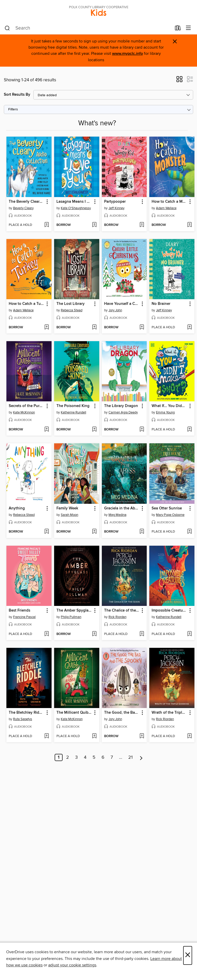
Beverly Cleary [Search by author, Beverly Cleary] (23, 208)
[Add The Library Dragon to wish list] (142, 430)
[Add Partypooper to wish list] (142, 225)
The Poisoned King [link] (73, 406)
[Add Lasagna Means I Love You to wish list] (94, 225)
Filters (13, 109)
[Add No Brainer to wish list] (189, 328)
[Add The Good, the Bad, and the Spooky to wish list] (142, 736)
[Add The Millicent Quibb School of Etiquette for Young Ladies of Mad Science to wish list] (94, 736)
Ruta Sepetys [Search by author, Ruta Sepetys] (23, 719)
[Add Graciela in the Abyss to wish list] (142, 532)
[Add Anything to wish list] (47, 532)
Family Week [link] (67, 508)
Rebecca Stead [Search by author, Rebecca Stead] (72, 310)
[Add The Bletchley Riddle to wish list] (47, 736)
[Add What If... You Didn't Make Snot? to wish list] (189, 430)
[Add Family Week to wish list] (94, 532)
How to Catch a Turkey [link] (27, 304)
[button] (179, 81)
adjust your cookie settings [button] (72, 965)
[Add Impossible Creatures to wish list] (189, 634)
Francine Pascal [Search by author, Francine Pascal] (24, 617)
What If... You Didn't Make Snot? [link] (169, 406)
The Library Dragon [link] (121, 406)
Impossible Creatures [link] (169, 611)
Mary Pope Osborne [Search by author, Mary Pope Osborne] (170, 515)
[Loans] (178, 29)
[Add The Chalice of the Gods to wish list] (142, 634)
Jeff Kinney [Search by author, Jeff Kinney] (116, 208)
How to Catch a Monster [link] (169, 202)
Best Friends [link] (19, 611)
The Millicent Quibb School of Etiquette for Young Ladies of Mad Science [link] (74, 713)
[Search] (7, 28)
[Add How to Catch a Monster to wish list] (189, 225)
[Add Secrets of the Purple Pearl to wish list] (47, 430)
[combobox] (88, 28)
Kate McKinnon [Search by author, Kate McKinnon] (24, 412)
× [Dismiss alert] (175, 42)
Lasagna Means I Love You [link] (74, 202)
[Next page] (141, 757)
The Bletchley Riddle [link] (27, 713)
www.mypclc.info (127, 54)
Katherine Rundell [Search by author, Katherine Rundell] (73, 412)
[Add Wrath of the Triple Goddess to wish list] (189, 736)
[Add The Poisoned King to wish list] (94, 430)
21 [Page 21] (130, 757)
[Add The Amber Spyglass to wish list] (94, 634)
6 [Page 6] (103, 757)
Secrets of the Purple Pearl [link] (27, 406)
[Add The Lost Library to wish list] (94, 328)
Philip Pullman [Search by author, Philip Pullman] (71, 617)
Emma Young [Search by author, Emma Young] (165, 412)
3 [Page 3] (76, 757)
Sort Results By (17, 95)
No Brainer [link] (161, 304)
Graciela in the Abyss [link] (122, 508)
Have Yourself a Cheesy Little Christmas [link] (122, 304)
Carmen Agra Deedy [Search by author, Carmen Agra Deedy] (123, 412)
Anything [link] (17, 508)
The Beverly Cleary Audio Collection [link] (27, 202)
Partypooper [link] (115, 202)
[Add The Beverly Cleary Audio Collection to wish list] (47, 225)
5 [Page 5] (94, 757)
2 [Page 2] (68, 757)
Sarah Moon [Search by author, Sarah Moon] (70, 515)
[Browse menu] (188, 28)
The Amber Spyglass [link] (74, 611)
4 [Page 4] (85, 757)
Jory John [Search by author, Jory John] (115, 310)
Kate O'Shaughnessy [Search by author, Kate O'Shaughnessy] (76, 208)
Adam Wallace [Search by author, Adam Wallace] (166, 208)
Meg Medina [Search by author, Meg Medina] (117, 515)
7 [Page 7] (112, 757)
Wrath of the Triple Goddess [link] (169, 713)
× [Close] (188, 955)
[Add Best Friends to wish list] (47, 634)
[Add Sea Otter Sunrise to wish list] (189, 532)
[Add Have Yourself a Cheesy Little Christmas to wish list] (142, 328)
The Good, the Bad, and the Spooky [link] (122, 713)
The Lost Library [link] (71, 304)
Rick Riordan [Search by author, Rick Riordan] (117, 617)
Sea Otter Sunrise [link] (167, 508)
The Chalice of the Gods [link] (122, 611)
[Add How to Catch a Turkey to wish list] (47, 328)
